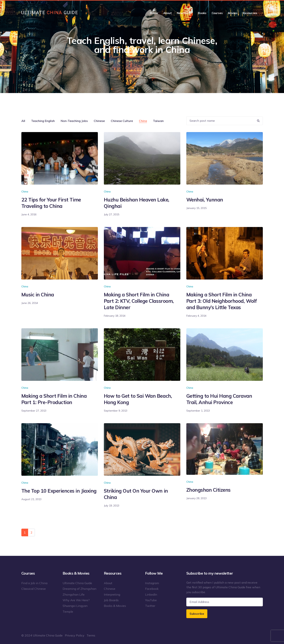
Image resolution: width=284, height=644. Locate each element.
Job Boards (111, 600)
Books (202, 13)
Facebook (152, 589)
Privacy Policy (75, 635)
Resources (250, 13)
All (23, 121)
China (143, 121)
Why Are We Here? (76, 600)
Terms (91, 635)
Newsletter (185, 13)
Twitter (150, 606)
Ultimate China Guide (77, 583)
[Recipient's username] (220, 121)
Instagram (152, 583)
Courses (217, 13)
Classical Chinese (34, 589)
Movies (233, 13)
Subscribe (197, 614)
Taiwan (158, 121)
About (167, 13)
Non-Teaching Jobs (74, 121)
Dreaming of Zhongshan (79, 589)
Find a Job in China (34, 583)
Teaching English (43, 121)
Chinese (99, 121)
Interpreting (112, 594)
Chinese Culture (122, 121)
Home (154, 13)
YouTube (151, 600)
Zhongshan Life (74, 594)
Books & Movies (115, 606)
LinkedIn (151, 594)
